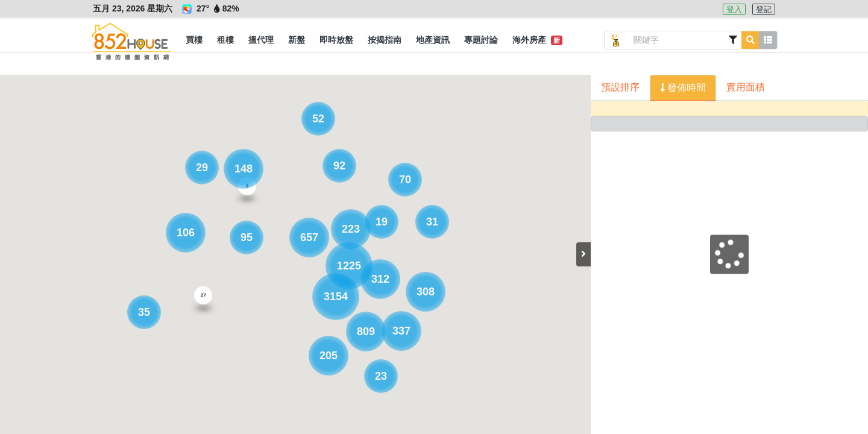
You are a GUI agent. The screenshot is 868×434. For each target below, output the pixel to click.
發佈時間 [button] (685, 88)
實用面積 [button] (746, 87)
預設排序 (620, 87)
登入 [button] (734, 9)
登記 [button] (764, 9)
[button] (194, 40)
